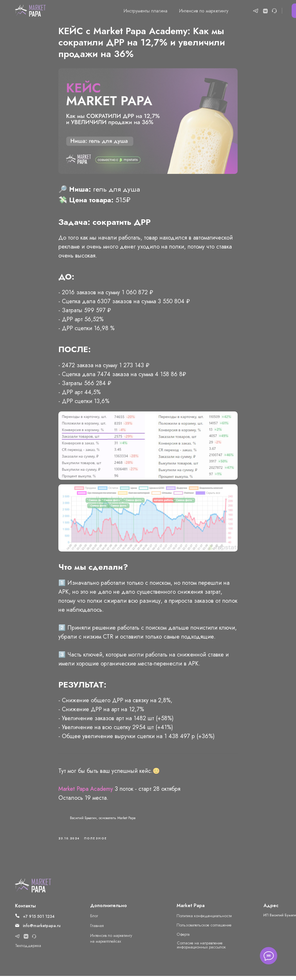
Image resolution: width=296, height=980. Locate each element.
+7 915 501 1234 (39, 920)
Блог (94, 920)
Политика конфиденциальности (204, 920)
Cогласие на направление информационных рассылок (201, 949)
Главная (97, 930)
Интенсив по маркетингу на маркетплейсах (111, 942)
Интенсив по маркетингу (204, 11)
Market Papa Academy (86, 791)
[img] (33, 890)
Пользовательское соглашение (204, 929)
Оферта (183, 938)
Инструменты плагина (145, 11)
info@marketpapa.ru (42, 930)
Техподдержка (28, 950)
